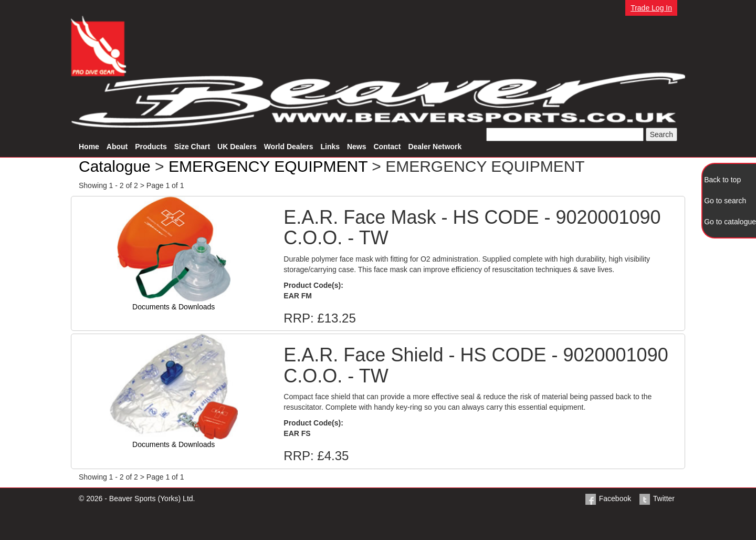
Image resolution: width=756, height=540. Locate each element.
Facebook (608, 499)
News (357, 147)
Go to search (725, 201)
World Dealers (289, 147)
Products (151, 147)
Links (330, 147)
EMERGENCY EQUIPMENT (268, 166)
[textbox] (565, 134)
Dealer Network (435, 147)
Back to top (722, 180)
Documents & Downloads (174, 307)
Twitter (657, 499)
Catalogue (115, 166)
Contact (387, 147)
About (117, 147)
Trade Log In (651, 8)
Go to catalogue (730, 222)
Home (89, 147)
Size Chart (192, 147)
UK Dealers (237, 147)
